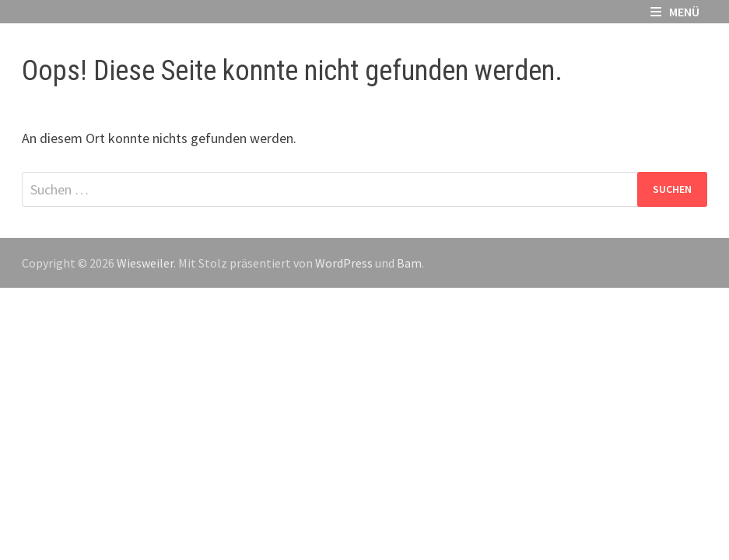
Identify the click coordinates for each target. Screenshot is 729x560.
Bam (409, 263)
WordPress (344, 263)
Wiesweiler (145, 263)
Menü (675, 12)
